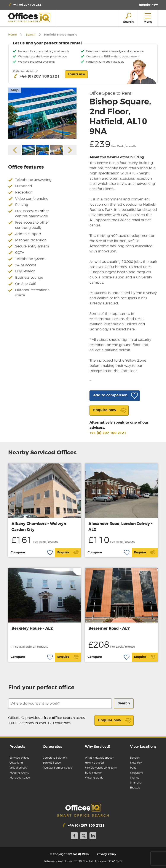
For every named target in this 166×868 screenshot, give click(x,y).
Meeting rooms (19, 773)
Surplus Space (52, 763)
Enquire (68, 553)
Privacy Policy (106, 854)
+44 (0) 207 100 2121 (108, 433)
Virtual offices (18, 768)
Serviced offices (19, 758)
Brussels (135, 788)
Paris (133, 768)
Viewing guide (94, 778)
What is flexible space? (99, 758)
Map (15, 90)
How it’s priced (94, 763)
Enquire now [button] (76, 74)
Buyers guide (93, 773)
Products (17, 747)
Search (31, 35)
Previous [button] (15, 150)
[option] (42, 113)
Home (13, 35)
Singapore (136, 773)
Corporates (52, 747)
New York (136, 763)
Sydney (135, 778)
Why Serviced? (98, 747)
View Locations (143, 747)
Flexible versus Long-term (101, 768)
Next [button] (70, 150)
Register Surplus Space (57, 768)
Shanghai (136, 783)
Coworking (16, 763)
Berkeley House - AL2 (32, 629)
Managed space (20, 778)
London (135, 758)
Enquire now (115, 720)
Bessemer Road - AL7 (109, 629)
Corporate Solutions (55, 758)
